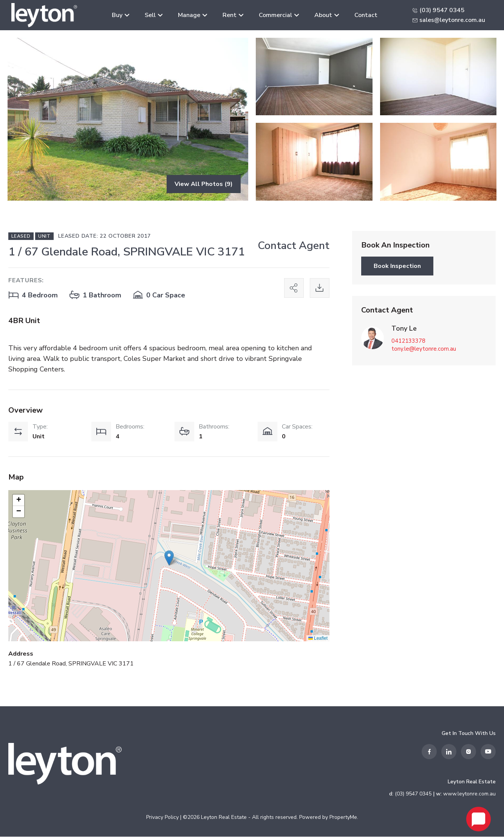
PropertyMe (343, 818)
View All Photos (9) (204, 184)
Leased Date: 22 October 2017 (104, 236)
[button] (169, 558)
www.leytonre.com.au (469, 794)
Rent (230, 15)
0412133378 (408, 341)
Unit (44, 236)
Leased (21, 236)
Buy (117, 15)
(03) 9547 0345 (442, 10)
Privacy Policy (162, 818)
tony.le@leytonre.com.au (424, 349)
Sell (150, 15)
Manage (189, 15)
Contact (366, 15)
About (323, 15)
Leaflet (318, 638)
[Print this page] (320, 288)
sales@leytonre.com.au (452, 20)
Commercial (275, 15)
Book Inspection (397, 266)
